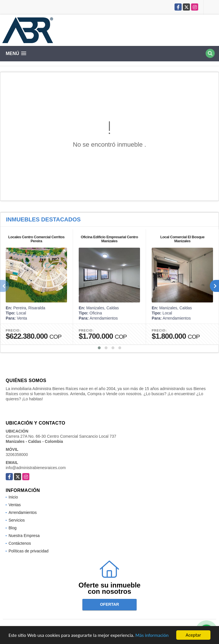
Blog (13, 528)
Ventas (15, 505)
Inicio (13, 497)
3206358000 (17, 455)
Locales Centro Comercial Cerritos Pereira (36, 239)
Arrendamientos (23, 512)
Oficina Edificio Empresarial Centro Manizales (109, 239)
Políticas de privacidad (29, 551)
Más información (152, 636)
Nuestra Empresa (24, 536)
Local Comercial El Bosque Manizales (182, 239)
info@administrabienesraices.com (36, 468)
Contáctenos (20, 543)
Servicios (17, 520)
